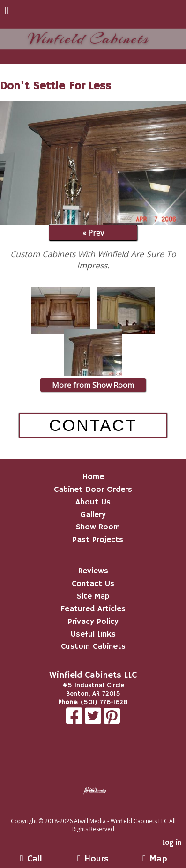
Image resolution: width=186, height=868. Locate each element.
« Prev (93, 233)
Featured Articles (93, 609)
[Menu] (7, 11)
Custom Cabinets (93, 646)
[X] (94, 721)
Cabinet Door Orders (93, 490)
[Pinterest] (112, 721)
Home (93, 477)
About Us (93, 502)
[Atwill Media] (101, 811)
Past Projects (98, 540)
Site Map (93, 596)
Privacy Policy (93, 622)
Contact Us (93, 584)
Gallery (93, 515)
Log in (172, 843)
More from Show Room (93, 385)
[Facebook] (75, 721)
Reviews (93, 571)
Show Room (98, 527)
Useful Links (93, 634)
